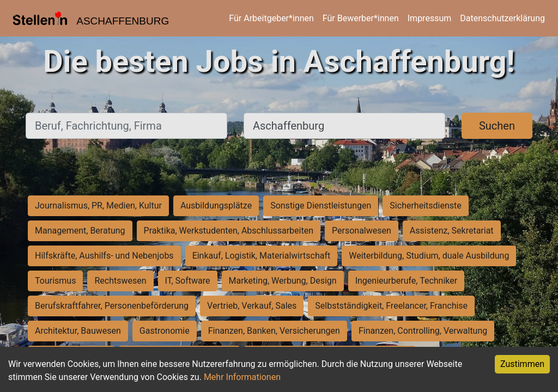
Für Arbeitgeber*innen (271, 18)
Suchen (497, 126)
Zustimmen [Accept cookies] (522, 364)
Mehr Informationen (242, 377)
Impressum (430, 18)
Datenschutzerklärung (502, 18)
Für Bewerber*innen (361, 18)
